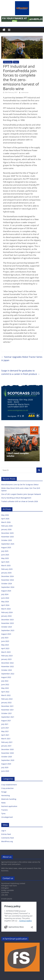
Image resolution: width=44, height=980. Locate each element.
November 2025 (8, 537)
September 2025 (8, 544)
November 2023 (8, 623)
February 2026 (7, 526)
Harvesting (8, 62)
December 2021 (7, 706)
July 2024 (5, 594)
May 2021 (5, 731)
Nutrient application (9, 806)
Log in (4, 831)
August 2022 (6, 677)
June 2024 (5, 598)
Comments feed (8, 838)
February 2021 (7, 742)
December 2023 (7, 620)
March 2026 (6, 522)
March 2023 (6, 652)
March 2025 (6, 565)
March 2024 (6, 609)
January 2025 (6, 573)
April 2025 (5, 562)
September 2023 (8, 630)
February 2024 (7, 612)
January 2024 (6, 616)
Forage (4, 792)
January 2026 (6, 529)
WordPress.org (7, 841)
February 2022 (7, 699)
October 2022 (7, 670)
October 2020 (7, 757)
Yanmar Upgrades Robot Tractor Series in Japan (22, 359)
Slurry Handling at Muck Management (17, 498)
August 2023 (6, 634)
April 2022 (5, 692)
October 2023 (7, 627)
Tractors (5, 810)
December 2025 (7, 533)
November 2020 (8, 753)
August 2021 (6, 721)
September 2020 (8, 760)
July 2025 (5, 551)
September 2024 (8, 587)
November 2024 (8, 580)
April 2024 (5, 605)
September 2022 (8, 674)
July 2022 (5, 681)
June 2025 (5, 555)
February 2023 (7, 656)
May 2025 (5, 558)
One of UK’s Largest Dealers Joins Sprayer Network (21, 494)
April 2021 (5, 735)
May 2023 (5, 645)
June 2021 (5, 728)
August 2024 (6, 591)
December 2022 (7, 663)
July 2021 (5, 724)
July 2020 (5, 767)
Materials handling (9, 799)
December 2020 (7, 749)
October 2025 (7, 540)
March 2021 (6, 739)
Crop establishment (9, 785)
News (16, 62)
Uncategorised (7, 817)
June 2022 (5, 684)
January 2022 (6, 703)
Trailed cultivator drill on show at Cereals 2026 (20, 501)
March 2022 (6, 695)
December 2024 (7, 576)
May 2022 (5, 688)
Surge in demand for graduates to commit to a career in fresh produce (20, 372)
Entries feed (6, 834)
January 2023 (6, 659)
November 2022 (8, 666)
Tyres (3, 813)
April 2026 (5, 519)
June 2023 (5, 641)
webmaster (25, 92)
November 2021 (8, 710)
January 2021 (6, 746)
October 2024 (7, 584)
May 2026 (5, 515)
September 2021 (8, 717)
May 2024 (5, 602)
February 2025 (7, 569)
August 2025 (6, 547)
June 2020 (5, 771)
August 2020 (6, 764)
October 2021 (7, 713)
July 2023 (5, 638)
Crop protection (7, 788)
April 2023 (5, 648)
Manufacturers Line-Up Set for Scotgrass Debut (20, 485)
